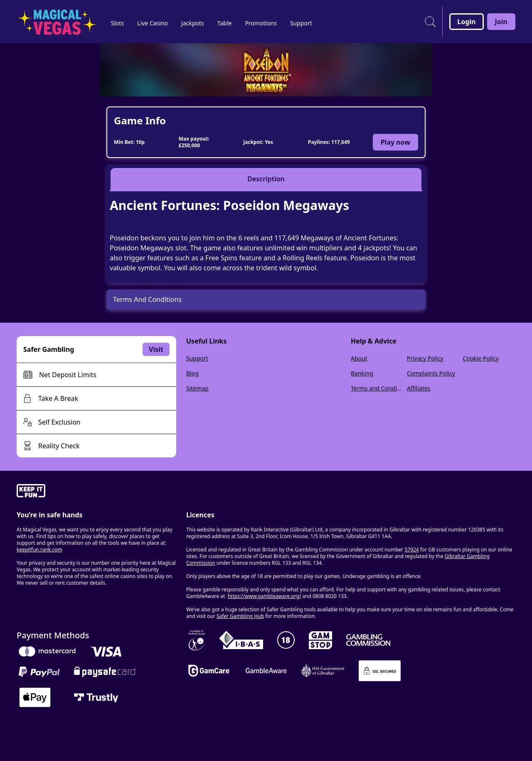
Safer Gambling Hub (240, 616)
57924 (411, 550)
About (359, 358)
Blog (192, 373)
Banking (362, 373)
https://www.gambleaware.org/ (265, 596)
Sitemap (197, 388)
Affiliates (419, 388)
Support (197, 358)
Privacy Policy (425, 358)
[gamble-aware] (96, 492)
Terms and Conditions (377, 388)
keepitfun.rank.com (39, 550)
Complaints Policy (431, 373)
